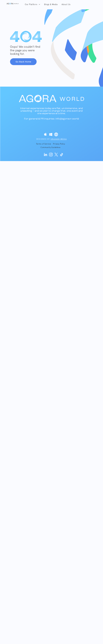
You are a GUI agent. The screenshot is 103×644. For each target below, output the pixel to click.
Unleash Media (59, 139)
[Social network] (45, 135)
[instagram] (51, 155)
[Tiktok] (62, 155)
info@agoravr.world (67, 119)
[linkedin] (46, 155)
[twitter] (56, 155)
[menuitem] (32, 4)
